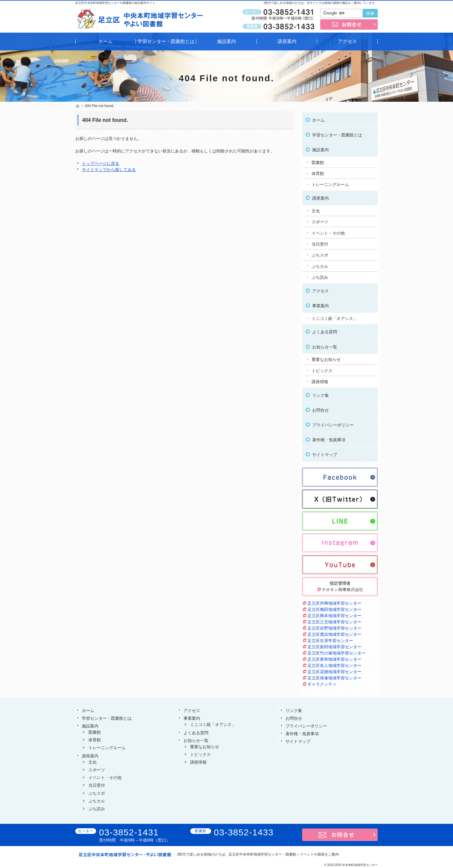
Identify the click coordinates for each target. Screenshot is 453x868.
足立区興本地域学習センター (334, 614)
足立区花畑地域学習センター (334, 670)
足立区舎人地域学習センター (334, 664)
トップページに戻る (101, 163)
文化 (316, 209)
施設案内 (320, 148)
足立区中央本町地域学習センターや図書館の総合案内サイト (115, 3)
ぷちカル (320, 265)
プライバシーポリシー (333, 423)
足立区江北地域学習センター (334, 620)
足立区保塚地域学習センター (334, 676)
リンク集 (320, 394)
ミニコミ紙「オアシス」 (334, 317)
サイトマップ (325, 453)
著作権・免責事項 (329, 438)
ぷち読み (320, 276)
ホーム (318, 118)
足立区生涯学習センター (330, 639)
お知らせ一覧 (325, 345)
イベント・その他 (328, 231)
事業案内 (320, 304)
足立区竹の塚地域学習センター (336, 651)
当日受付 (320, 242)
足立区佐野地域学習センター (334, 626)
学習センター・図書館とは (337, 133)
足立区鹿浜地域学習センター (334, 633)
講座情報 (320, 380)
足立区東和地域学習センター (334, 657)
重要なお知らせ (326, 358)
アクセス (320, 289)
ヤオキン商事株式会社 (342, 588)
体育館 (318, 172)
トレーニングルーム (330, 183)
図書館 (318, 161)
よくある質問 (325, 330)
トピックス (322, 369)
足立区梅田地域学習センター (334, 608)
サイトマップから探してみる (109, 170)
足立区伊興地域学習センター (334, 601)
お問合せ (320, 408)
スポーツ (320, 220)
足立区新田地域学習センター (334, 645)
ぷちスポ (320, 254)
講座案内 (320, 196)
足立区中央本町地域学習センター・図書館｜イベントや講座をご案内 (284, 854)
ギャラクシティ (322, 682)
